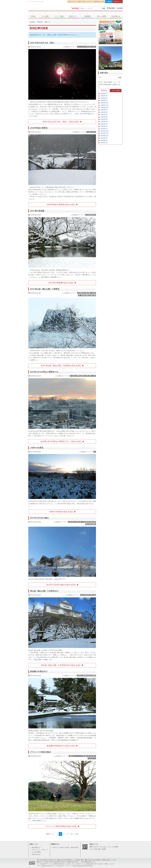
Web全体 (119, 8)
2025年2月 (104, 126)
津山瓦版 (44, 8)
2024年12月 (104, 131)
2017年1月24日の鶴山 (39, 518)
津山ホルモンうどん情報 (74, 2)
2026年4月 (104, 93)
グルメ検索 (45, 15)
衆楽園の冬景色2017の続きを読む (62, 746)
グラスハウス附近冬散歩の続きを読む (62, 826)
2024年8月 (104, 140)
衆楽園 (91, 215)
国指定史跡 (87, 675)
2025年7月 (104, 114)
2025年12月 (104, 103)
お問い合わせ (36, 854)
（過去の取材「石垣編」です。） (44, 660)
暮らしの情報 (101, 15)
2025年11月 (104, 105)
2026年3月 (104, 96)
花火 (94, 47)
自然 (91, 132)
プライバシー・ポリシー (40, 850)
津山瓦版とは (116, 15)
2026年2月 (104, 98)
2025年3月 (104, 124)
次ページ (74, 834)
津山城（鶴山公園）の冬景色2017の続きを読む (62, 665)
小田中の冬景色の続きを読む (62, 512)
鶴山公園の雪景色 (91, 524)
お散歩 (71, 756)
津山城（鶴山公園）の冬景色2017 (44, 591)
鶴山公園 (93, 295)
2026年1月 (104, 100)
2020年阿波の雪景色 (39, 128)
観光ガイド (73, 15)
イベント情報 (59, 15)
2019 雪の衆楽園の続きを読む (62, 283)
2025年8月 (104, 112)
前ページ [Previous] (50, 834)
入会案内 (109, 2)
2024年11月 (104, 133)
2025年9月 (104, 110)
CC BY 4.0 (95, 864)
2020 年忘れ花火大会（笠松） (43, 43)
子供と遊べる (92, 758)
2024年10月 (104, 136)
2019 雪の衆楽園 (37, 211)
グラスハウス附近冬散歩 (40, 752)
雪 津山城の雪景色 (84, 295)
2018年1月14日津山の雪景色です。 (45, 372)
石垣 (94, 293)
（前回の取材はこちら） (39, 821)
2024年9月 (104, 138)
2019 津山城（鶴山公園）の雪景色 (45, 289)
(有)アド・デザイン (65, 866)
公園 (79, 675)
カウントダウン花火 (83, 47)
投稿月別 (104, 91)
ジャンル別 (116, 91)
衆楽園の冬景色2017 (39, 671)
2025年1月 (104, 129)
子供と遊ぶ (92, 756)
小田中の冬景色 (37, 448)
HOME (33, 15)
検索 (104, 8)
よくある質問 (36, 852)
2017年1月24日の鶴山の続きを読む (62, 585)
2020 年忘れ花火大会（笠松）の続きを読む (62, 122)
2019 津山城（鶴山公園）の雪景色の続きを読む (62, 366)
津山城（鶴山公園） (86, 293)
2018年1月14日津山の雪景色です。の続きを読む (62, 441)
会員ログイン (118, 2)
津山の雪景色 (77, 376)
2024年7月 (104, 143)
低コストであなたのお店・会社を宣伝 (66, 847)
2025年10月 (104, 107)
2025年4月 (104, 121)
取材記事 (40, 22)
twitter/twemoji (60, 864)
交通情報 (87, 15)
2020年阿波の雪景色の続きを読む (62, 205)
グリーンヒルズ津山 (80, 756)
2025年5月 (104, 119)
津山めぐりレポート (87, 2)
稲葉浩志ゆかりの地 (99, 2)
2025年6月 (104, 117)
